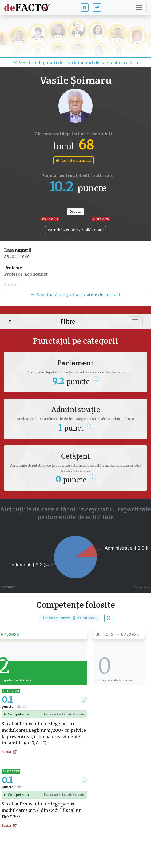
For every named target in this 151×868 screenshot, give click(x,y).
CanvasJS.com (142, 587)
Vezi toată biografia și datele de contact (76, 295)
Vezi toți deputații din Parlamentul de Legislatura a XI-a (75, 63)
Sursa (9, 752)
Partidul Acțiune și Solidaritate (75, 230)
